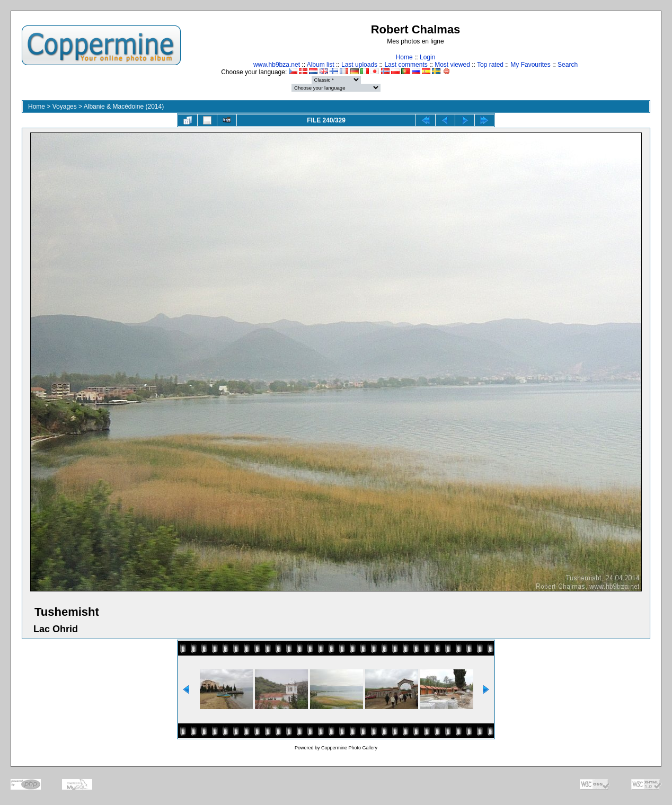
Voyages (65, 107)
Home (404, 57)
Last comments (406, 65)
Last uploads (359, 65)
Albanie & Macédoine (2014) (124, 107)
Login (427, 57)
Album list (321, 65)
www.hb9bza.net (277, 65)
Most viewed (452, 65)
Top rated (490, 65)
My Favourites (530, 65)
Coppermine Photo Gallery (349, 748)
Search (568, 65)
